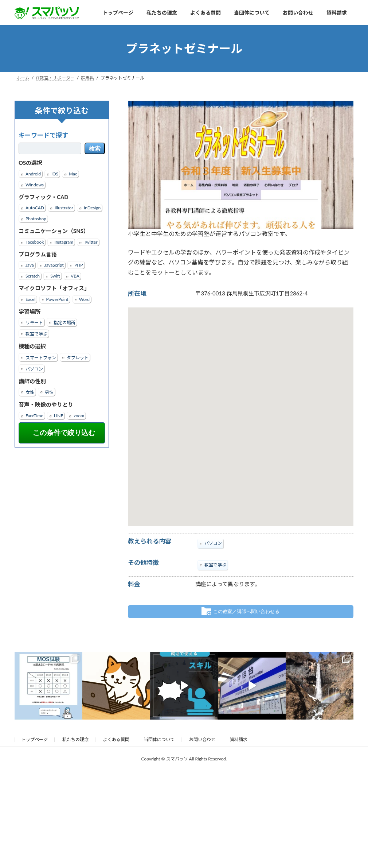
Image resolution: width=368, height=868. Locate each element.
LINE (59, 416)
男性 (49, 392)
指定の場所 (64, 323)
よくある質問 (116, 739)
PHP (79, 265)
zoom (79, 416)
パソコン (34, 369)
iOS (55, 174)
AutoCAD (35, 208)
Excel (30, 299)
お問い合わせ (202, 739)
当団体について (159, 739)
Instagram (64, 242)
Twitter (91, 242)
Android (33, 174)
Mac (73, 174)
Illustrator (64, 208)
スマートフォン (41, 358)
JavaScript (54, 265)
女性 (30, 392)
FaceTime (34, 416)
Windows (35, 185)
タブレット (78, 358)
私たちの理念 (75, 739)
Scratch (33, 276)
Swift (55, 276)
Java (30, 265)
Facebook (35, 242)
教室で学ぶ (36, 334)
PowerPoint (57, 299)
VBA (75, 276)
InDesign (92, 208)
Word (84, 299)
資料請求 (239, 739)
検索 (95, 149)
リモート (34, 323)
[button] (240, 410)
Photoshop (36, 219)
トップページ (35, 739)
